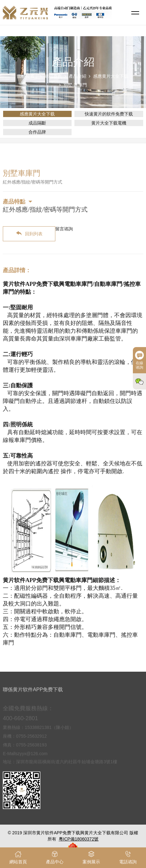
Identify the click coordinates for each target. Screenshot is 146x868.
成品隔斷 (37, 123)
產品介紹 (78, 76)
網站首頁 (53, 76)
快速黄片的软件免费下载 (109, 114)
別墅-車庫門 (75, 85)
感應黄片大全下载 (111, 76)
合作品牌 (37, 132)
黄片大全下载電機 (109, 123)
